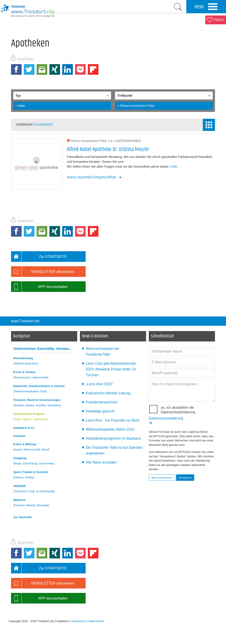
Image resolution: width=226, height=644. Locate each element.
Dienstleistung (44, 361)
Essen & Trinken (44, 375)
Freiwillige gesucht (100, 411)
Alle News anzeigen (101, 462)
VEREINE (44, 489)
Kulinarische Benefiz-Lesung (108, 393)
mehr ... (176, 167)
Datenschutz (96, 621)
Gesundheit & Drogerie (44, 417)
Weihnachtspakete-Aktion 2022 (110, 429)
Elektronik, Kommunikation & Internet (44, 389)
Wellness (44, 503)
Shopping (44, 461)
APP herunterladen (39, 287)
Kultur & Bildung (44, 448)
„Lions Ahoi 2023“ (99, 384)
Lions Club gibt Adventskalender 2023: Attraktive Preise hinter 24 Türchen (111, 369)
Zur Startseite (23, 517)
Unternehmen (42, 349)
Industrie (19, 436)
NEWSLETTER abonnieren (43, 272)
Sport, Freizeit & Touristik (44, 475)
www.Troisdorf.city (25, 321)
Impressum (79, 621)
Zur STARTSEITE (39, 257)
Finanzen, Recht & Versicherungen (44, 403)
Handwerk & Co (24, 428)
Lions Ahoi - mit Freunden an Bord (112, 420)
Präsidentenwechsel (101, 402)
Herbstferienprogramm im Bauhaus (113, 438)
